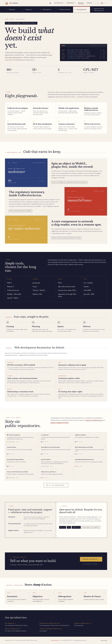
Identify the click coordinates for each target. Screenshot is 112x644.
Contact (89, 3)
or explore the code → (91, 564)
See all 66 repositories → (56, 485)
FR (98, 3)
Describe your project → (91, 559)
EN (102, 3)
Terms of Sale (104, 640)
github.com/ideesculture (94, 420)
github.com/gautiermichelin (60, 423)
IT (106, 3)
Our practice (59, 3)
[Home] (50, 3)
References (71, 3)
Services (81, 3)
